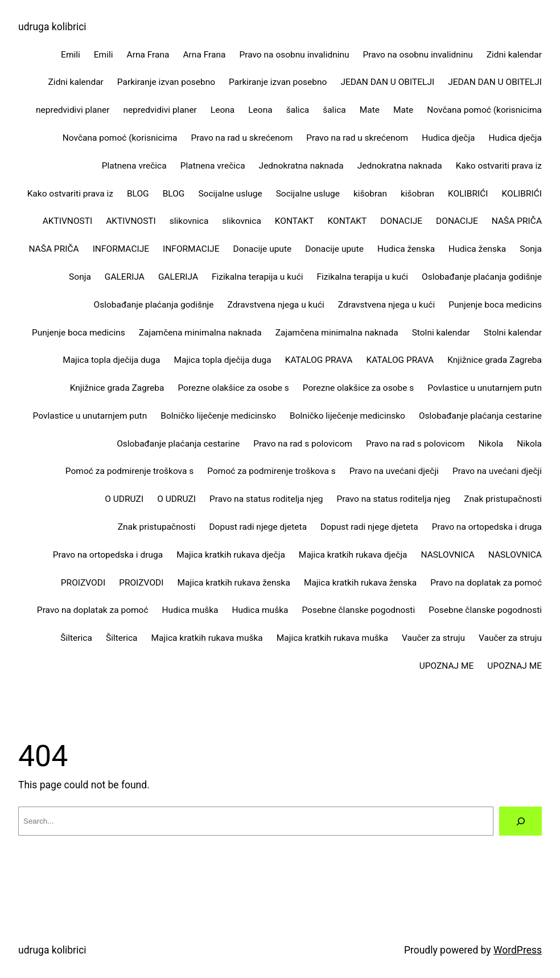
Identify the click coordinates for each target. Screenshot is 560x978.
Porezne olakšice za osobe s (233, 388)
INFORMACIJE (121, 249)
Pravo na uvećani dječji (394, 471)
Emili (71, 55)
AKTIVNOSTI (68, 221)
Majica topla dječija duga (111, 360)
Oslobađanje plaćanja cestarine (480, 416)
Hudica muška (190, 610)
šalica (298, 110)
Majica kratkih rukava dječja (231, 555)
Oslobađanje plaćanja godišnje (482, 277)
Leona (223, 110)
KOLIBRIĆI (468, 194)
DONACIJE (401, 221)
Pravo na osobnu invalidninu (294, 55)
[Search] (520, 821)
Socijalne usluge (230, 194)
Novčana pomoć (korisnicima (484, 110)
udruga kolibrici (52, 27)
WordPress (518, 950)
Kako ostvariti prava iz (499, 166)
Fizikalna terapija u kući (258, 277)
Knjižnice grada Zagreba (495, 360)
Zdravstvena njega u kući (276, 305)
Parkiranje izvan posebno (166, 82)
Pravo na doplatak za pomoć (486, 583)
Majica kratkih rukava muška (207, 638)
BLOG (138, 194)
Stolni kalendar (441, 333)
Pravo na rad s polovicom (303, 444)
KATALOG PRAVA (319, 360)
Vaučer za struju (433, 638)
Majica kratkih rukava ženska (233, 583)
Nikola (491, 444)
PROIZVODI (83, 583)
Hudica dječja (448, 138)
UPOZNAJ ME (447, 666)
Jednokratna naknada (301, 166)
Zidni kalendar (514, 55)
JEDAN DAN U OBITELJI (387, 82)
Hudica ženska (406, 249)
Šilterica (76, 638)
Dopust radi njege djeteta (258, 527)
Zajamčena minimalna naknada (200, 333)
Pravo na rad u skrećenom (242, 138)
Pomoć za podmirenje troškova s (129, 471)
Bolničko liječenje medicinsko (218, 416)
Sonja (531, 249)
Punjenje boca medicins (495, 305)
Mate (370, 110)
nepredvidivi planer (73, 110)
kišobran (370, 194)
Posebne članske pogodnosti (358, 610)
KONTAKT (295, 221)
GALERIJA (125, 277)
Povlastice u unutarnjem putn (485, 388)
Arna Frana (148, 55)
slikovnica (189, 221)
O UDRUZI (124, 499)
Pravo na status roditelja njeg (266, 499)
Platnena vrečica (134, 166)
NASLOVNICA (448, 555)
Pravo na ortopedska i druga (487, 527)
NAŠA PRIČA (517, 221)
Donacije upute (262, 249)
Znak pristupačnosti (503, 499)
